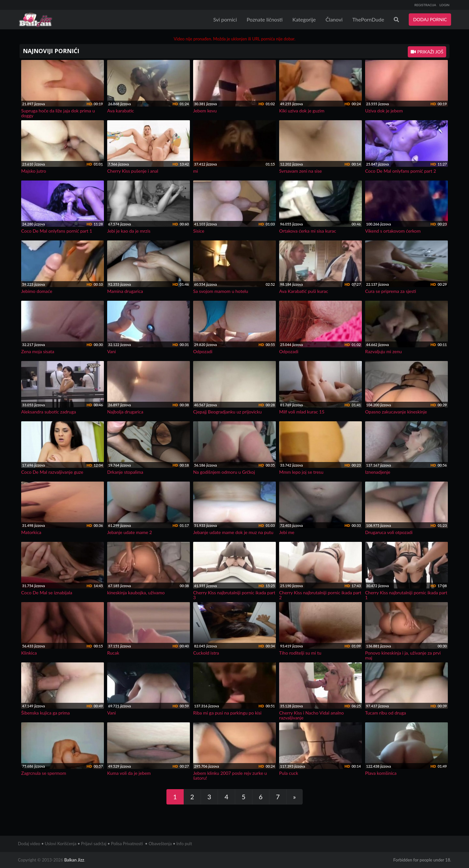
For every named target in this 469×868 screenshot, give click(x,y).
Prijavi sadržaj (94, 844)
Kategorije (304, 19)
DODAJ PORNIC (430, 19)
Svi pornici (225, 19)
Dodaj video (29, 844)
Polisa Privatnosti (127, 844)
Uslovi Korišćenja (61, 844)
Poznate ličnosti (264, 19)
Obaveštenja (160, 844)
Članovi (334, 19)
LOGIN (444, 5)
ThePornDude (368, 19)
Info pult (184, 844)
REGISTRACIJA (425, 5)
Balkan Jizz (74, 860)
